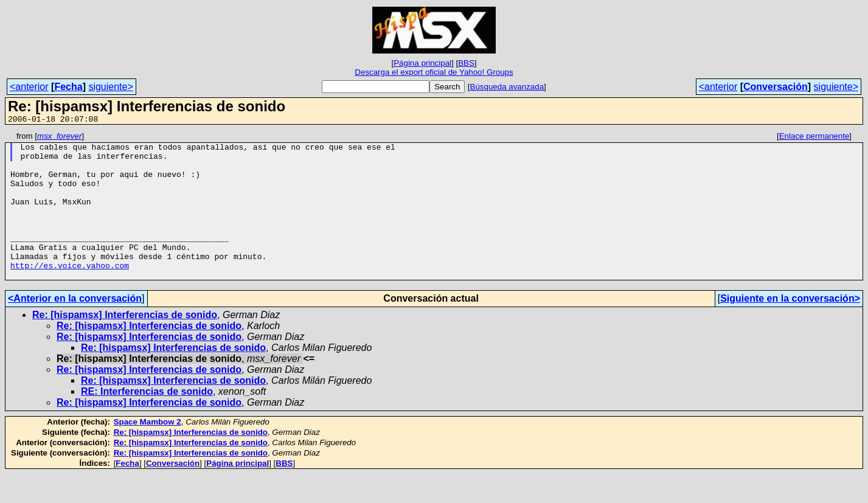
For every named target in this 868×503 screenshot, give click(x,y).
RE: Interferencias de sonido (147, 421)
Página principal (422, 63)
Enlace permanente (814, 138)
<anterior (29, 87)
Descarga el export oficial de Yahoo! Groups (434, 72)
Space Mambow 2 (148, 451)
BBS (466, 63)
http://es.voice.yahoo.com (70, 293)
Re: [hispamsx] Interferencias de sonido (125, 344)
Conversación (776, 87)
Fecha (68, 87)
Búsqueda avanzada (507, 87)
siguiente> (110, 87)
